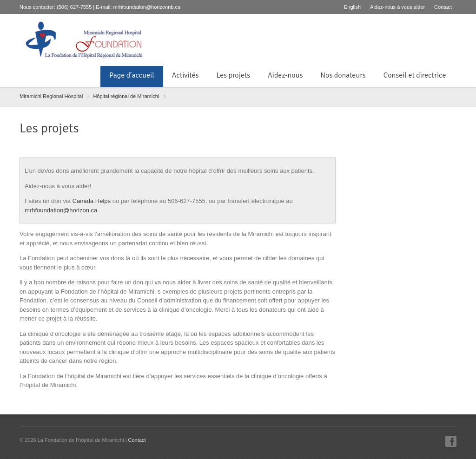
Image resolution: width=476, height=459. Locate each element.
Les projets (233, 75)
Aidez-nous (285, 75)
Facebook (451, 441)
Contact (443, 7)
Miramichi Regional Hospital (51, 96)
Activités (185, 75)
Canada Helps (92, 201)
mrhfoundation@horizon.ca (61, 210)
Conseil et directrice (416, 75)
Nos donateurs (343, 75)
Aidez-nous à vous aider (397, 7)
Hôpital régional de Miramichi (126, 96)
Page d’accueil (132, 75)
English (352, 7)
